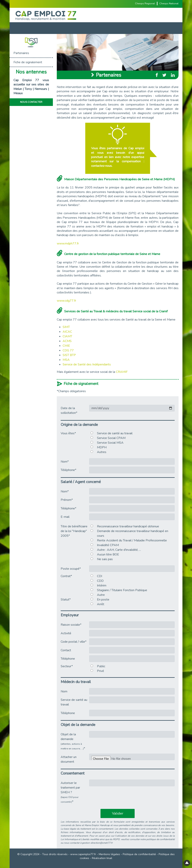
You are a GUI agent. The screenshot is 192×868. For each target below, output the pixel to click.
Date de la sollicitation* (69, 410)
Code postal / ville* (74, 642)
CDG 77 (68, 350)
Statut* (66, 600)
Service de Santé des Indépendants (87, 364)
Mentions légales (109, 854)
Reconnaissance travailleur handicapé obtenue (128, 526)
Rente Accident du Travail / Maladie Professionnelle (132, 540)
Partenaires (21, 53)
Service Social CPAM (111, 438)
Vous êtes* (68, 433)
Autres (102, 452)
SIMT (66, 327)
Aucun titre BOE (108, 554)
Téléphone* (68, 470)
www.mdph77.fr (68, 243)
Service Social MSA (110, 443)
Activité (66, 633)
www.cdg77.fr (66, 301)
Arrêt (101, 604)
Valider (118, 813)
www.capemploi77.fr (83, 854)
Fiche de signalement (28, 62)
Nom (64, 691)
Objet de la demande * (73, 741)
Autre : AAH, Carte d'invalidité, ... (119, 550)
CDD (100, 581)
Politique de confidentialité (139, 854)
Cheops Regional (145, 4)
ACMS (67, 341)
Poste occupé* (71, 569)
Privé (100, 671)
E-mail (65, 517)
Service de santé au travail (115, 433)
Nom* (65, 462)
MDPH (102, 447)
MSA (66, 360)
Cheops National (169, 4)
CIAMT (67, 336)
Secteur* (67, 666)
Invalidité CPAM (108, 545)
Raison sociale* (71, 625)
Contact (66, 650)
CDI (100, 576)
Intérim (102, 585)
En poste (103, 600)
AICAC (67, 332)
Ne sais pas (105, 559)
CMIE (66, 346)
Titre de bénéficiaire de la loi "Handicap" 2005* (74, 531)
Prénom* (67, 500)
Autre (101, 595)
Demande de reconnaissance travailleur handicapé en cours (133, 533)
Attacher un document (69, 759)
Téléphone (68, 659)
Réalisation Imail (102, 858)
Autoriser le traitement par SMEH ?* (70, 792)
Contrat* (66, 576)
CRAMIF (122, 372)
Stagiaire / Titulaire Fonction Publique (122, 590)
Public (101, 666)
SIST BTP (69, 355)
